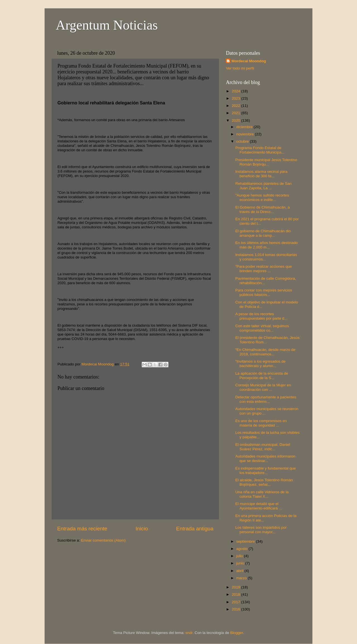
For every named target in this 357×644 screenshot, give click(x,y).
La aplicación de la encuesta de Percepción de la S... (262, 376)
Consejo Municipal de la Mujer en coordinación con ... (263, 387)
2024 (237, 91)
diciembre (245, 127)
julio (240, 556)
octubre (243, 141)
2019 (237, 587)
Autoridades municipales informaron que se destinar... (265, 459)
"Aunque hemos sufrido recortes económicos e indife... (262, 197)
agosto (242, 549)
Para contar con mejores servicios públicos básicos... (264, 292)
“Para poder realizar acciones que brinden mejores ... (264, 269)
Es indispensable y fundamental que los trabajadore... (266, 471)
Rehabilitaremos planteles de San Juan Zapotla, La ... (264, 186)
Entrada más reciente (82, 529)
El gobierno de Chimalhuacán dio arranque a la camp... (263, 233)
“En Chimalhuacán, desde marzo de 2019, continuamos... (265, 352)
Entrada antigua (195, 529)
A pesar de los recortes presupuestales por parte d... (261, 316)
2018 (237, 594)
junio (241, 563)
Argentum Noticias (107, 25)
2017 (237, 602)
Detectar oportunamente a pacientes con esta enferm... (266, 399)
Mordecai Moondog (249, 61)
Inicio (142, 529)
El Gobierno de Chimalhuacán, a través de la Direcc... (263, 210)
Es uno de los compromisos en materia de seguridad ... (261, 423)
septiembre (246, 541)
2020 (237, 120)
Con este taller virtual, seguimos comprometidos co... (262, 328)
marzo (242, 578)
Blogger (237, 633)
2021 (237, 113)
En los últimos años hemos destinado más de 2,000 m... (267, 245)
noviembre (246, 134)
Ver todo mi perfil (240, 68)
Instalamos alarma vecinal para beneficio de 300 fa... (261, 174)
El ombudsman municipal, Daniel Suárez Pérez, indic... (263, 447)
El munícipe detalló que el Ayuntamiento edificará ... (259, 506)
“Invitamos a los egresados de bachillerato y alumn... (260, 364)
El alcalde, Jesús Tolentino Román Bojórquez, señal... (264, 482)
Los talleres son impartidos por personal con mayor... (261, 530)
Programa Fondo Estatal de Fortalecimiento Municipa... (260, 150)
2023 (237, 98)
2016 (237, 609)
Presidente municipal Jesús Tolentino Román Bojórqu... (266, 162)
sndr (189, 633)
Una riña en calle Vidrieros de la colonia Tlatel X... (262, 494)
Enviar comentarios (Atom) (103, 540)
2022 (237, 106)
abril (240, 571)
